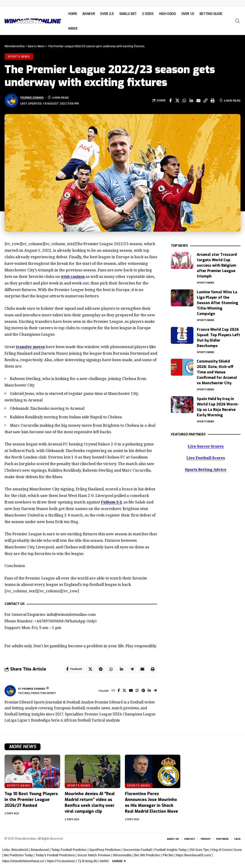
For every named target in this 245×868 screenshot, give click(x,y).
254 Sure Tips (199, 851)
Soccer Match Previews (94, 856)
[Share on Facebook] (170, 101)
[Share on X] (177, 101)
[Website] (111, 692)
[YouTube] (130, 692)
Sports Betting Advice (206, 469)
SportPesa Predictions (105, 851)
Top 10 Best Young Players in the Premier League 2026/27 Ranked (31, 801)
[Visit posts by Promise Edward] (10, 692)
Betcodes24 (20, 851)
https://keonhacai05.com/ (194, 856)
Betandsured (40, 851)
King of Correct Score (227, 851)
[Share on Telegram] (131, 670)
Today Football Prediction (69, 851)
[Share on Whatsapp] (184, 101)
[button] (237, 21)
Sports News (19, 57)
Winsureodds (122, 856)
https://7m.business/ (61, 863)
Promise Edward (33, 98)
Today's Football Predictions (55, 856)
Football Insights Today (170, 851)
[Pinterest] (143, 692)
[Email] (198, 101)
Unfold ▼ (119, 863)
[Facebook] (117, 692)
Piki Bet (168, 856)
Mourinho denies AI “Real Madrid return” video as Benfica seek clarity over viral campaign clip (90, 804)
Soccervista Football (138, 851)
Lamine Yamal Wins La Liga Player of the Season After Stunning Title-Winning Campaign (218, 300)
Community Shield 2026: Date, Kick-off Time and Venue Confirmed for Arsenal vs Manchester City (217, 371)
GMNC (104, 863)
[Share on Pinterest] (99, 670)
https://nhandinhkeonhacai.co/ (23, 863)
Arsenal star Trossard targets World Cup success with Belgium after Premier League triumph (217, 263)
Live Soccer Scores (206, 446)
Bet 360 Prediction (147, 856)
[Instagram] (136, 692)
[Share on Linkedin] (191, 101)
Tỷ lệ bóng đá (87, 863)
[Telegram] (155, 692)
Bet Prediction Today (19, 856)
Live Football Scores (206, 457)
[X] (123, 692)
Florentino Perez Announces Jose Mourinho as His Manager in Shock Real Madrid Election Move (151, 804)
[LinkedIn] (149, 692)
